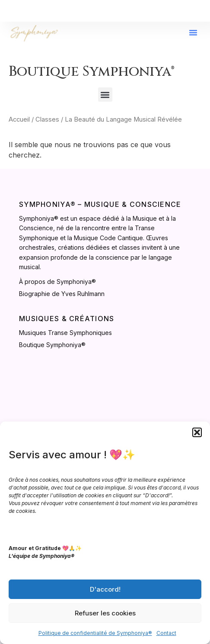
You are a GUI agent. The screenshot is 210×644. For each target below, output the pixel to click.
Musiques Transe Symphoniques (65, 333)
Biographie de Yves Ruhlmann (62, 294)
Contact (166, 633)
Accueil (19, 119)
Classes (47, 119)
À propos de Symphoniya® (57, 282)
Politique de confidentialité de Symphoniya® (95, 633)
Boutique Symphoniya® (52, 345)
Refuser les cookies (105, 613)
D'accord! (105, 589)
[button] (197, 432)
